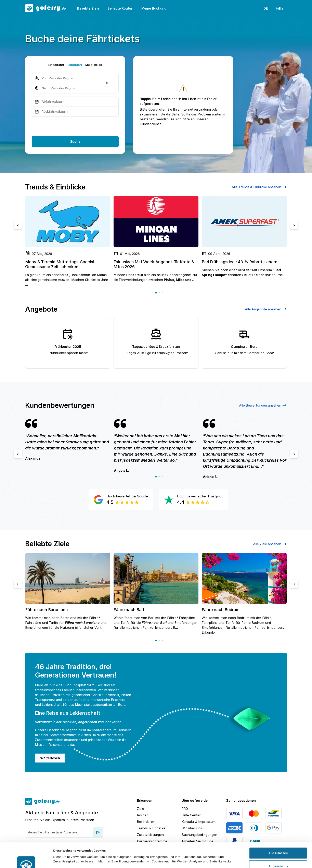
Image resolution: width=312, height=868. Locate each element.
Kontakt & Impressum (199, 822)
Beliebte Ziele (88, 8)
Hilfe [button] (280, 8)
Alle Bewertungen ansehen (263, 405)
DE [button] (266, 8)
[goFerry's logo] (48, 8)
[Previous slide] (18, 225)
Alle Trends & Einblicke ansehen (259, 187)
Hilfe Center (191, 815)
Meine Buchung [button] (154, 8)
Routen (143, 815)
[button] (156, 293)
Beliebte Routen (120, 8)
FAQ (185, 809)
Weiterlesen (50, 758)
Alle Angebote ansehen (266, 309)
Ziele (140, 809)
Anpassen (278, 846)
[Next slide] (294, 225)
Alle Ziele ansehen (270, 544)
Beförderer (146, 822)
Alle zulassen (278, 833)
